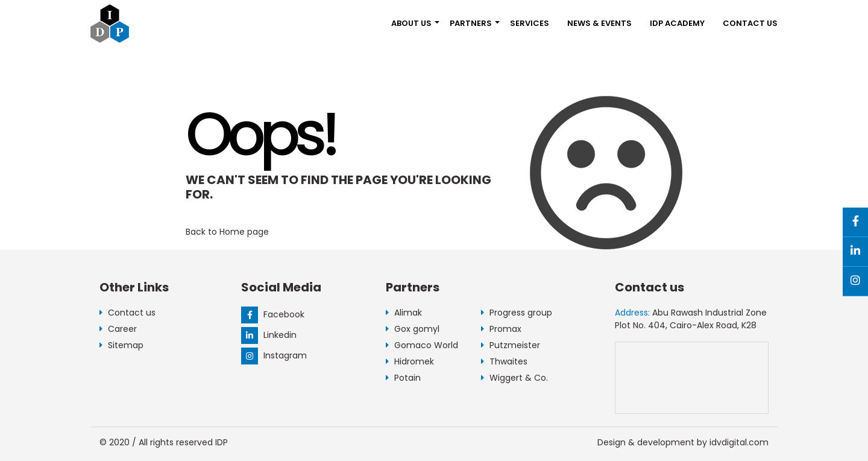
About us (411, 23)
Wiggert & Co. (514, 378)
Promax (501, 329)
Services (530, 23)
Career (118, 329)
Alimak (404, 313)
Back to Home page (227, 232)
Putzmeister (511, 345)
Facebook (273, 314)
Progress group (517, 313)
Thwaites (504, 361)
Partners (471, 23)
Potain (403, 378)
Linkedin (269, 335)
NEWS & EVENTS (599, 23)
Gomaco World (422, 345)
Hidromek (410, 361)
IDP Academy (677, 23)
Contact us (750, 23)
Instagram (274, 355)
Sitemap (121, 345)
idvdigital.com (739, 442)
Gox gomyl (413, 329)
